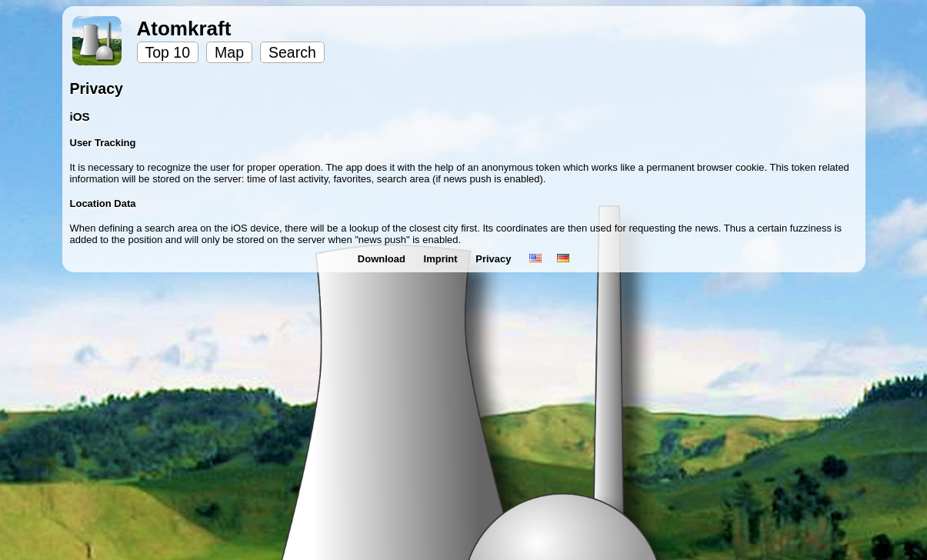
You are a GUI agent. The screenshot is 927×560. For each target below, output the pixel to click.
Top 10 (168, 52)
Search (292, 52)
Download (383, 259)
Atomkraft (184, 28)
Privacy (495, 259)
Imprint (442, 259)
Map (229, 52)
